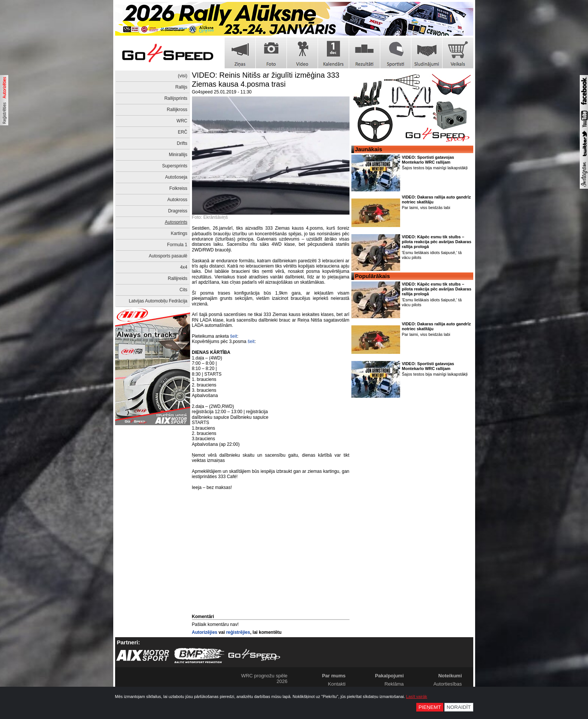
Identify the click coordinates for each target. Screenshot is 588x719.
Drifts (182, 143)
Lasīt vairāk (417, 696)
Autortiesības (448, 684)
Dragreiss (178, 211)
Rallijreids (177, 278)
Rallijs (181, 87)
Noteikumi (450, 676)
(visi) (182, 76)
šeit (234, 336)
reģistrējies (238, 632)
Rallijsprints (176, 98)
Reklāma (394, 684)
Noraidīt (459, 707)
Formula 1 (177, 245)
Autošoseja (176, 177)
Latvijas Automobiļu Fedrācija (158, 301)
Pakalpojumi (389, 676)
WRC (182, 121)
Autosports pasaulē (168, 256)
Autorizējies (205, 632)
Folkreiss (178, 188)
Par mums (334, 676)
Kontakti (337, 684)
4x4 (184, 267)
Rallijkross (177, 110)
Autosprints (176, 222)
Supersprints (175, 166)
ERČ (182, 132)
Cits (184, 290)
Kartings (179, 233)
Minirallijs (178, 155)
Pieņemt (430, 707)
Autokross (177, 200)
